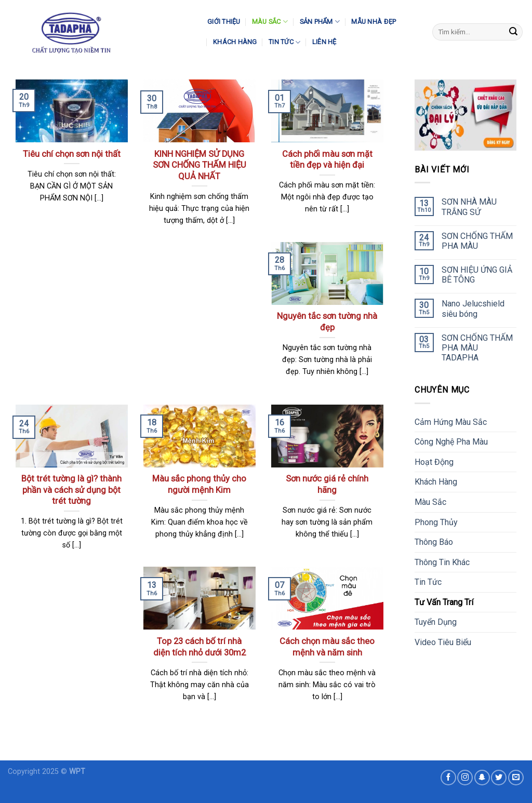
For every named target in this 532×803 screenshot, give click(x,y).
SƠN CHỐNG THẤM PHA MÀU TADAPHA (477, 348)
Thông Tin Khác (442, 562)
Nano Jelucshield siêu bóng (473, 309)
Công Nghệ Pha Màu (451, 442)
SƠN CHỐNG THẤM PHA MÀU (477, 241)
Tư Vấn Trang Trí (444, 602)
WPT (77, 772)
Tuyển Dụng (436, 622)
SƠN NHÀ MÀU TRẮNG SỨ (469, 207)
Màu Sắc (270, 22)
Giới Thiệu (224, 22)
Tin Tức (284, 42)
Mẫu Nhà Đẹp (374, 22)
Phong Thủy (436, 522)
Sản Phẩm (320, 22)
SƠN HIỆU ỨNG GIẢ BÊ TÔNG (477, 275)
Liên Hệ (324, 42)
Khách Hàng (235, 42)
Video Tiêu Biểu (443, 642)
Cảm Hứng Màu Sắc (451, 422)
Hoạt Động (434, 462)
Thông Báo (434, 542)
